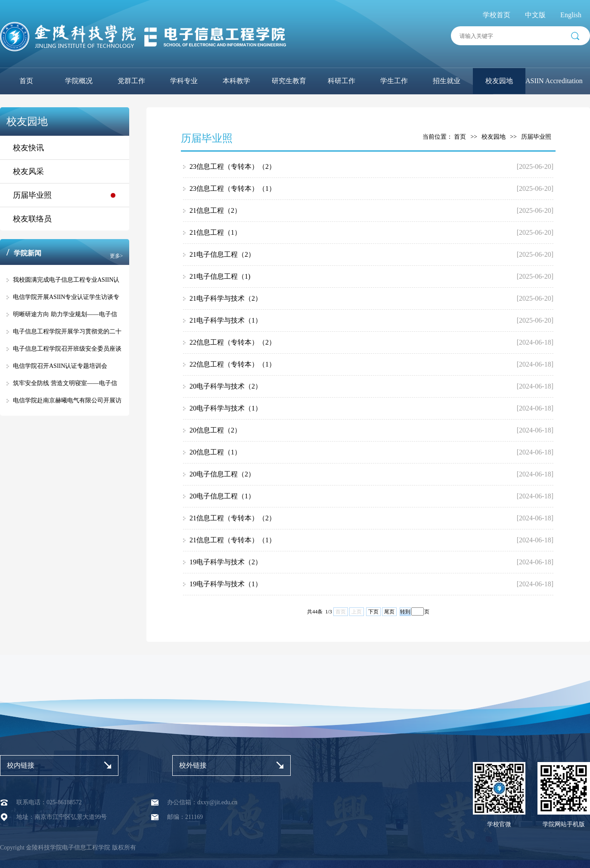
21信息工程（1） (215, 232)
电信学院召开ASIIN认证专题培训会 (60, 366)
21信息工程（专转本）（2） (233, 518)
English (571, 15)
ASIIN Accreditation (554, 81)
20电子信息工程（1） (222, 496)
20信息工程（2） (215, 430)
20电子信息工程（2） (222, 474)
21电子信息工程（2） (222, 254)
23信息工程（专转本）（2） (233, 166)
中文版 (535, 15)
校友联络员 (32, 219)
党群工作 (131, 81)
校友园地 (499, 81)
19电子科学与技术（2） (226, 562)
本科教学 (236, 81)
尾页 (389, 612)
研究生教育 (289, 81)
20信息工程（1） (215, 452)
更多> (116, 256)
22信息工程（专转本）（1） (233, 364)
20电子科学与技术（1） (226, 408)
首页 (26, 81)
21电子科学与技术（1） (226, 320)
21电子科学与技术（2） (226, 298)
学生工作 (394, 81)
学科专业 (184, 81)
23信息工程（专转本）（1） (233, 188)
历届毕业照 (32, 195)
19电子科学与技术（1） (226, 584)
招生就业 (447, 81)
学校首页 (497, 15)
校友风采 (28, 171)
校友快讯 (28, 148)
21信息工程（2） (215, 210)
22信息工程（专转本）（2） (233, 342)
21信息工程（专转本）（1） (233, 540)
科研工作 (342, 81)
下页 (373, 612)
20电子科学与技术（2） (226, 386)
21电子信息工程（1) (220, 276)
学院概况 (79, 81)
